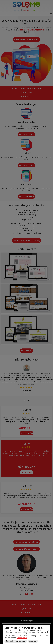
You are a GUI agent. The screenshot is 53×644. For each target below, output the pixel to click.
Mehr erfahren (22, 638)
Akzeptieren (33, 641)
